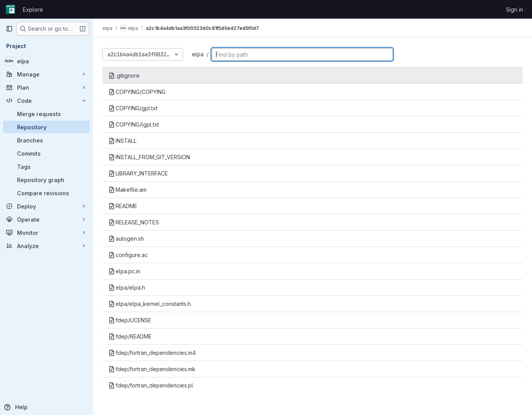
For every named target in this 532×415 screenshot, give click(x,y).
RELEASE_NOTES (134, 222)
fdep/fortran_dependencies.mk (152, 369)
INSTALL (123, 141)
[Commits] (47, 153)
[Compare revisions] (47, 193)
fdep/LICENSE (130, 320)
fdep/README (130, 336)
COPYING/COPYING (137, 92)
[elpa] (47, 61)
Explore (33, 10)
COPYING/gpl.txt (133, 108)
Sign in (515, 10)
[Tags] (47, 167)
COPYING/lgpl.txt (134, 124)
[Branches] (47, 140)
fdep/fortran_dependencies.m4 (152, 353)
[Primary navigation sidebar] (9, 29)
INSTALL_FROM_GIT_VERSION (149, 157)
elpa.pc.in (124, 271)
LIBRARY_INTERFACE (138, 173)
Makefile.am (128, 190)
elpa (198, 54)
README (123, 206)
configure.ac (128, 255)
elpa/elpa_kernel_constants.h (150, 304)
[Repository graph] (47, 180)
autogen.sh (126, 239)
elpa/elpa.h (127, 287)
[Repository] (47, 127)
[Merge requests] (47, 114)
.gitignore (124, 76)
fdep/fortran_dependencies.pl (151, 385)
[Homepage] (10, 9)
